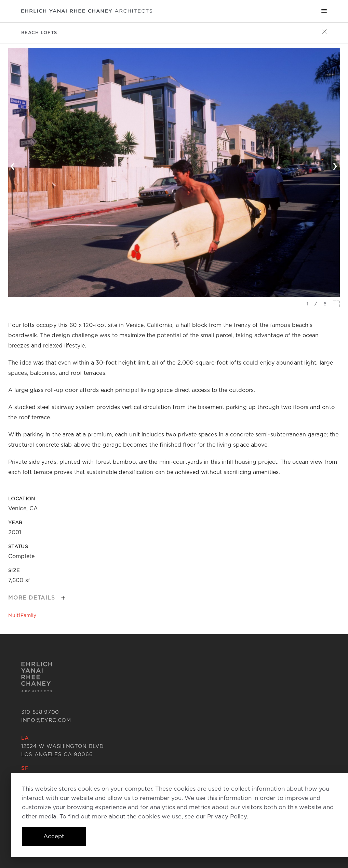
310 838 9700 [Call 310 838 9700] (40, 712)
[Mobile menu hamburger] (324, 11)
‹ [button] (13, 165)
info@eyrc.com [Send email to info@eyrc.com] (46, 720)
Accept (54, 836)
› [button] (335, 165)
